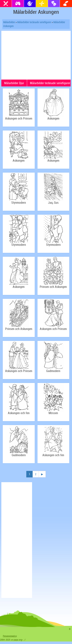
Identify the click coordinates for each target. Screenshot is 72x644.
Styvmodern (19, 203)
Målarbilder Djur (14, 83)
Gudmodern (53, 371)
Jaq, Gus (53, 203)
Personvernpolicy (10, 636)
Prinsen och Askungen (53, 287)
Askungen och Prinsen (19, 118)
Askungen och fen (19, 413)
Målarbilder (9, 22)
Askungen (53, 118)
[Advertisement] (36, 55)
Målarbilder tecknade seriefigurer (34, 22)
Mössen (53, 413)
